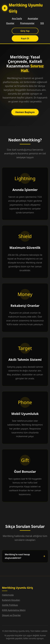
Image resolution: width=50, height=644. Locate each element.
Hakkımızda (8, 595)
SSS (42, 23)
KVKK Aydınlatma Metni (14, 610)
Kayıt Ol (25, 38)
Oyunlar (10, 23)
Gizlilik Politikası (10, 605)
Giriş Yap (25, 31)
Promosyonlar (27, 23)
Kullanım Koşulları (11, 600)
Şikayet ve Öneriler (11, 615)
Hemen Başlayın (25, 112)
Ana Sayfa (17, 18)
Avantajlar (33, 18)
